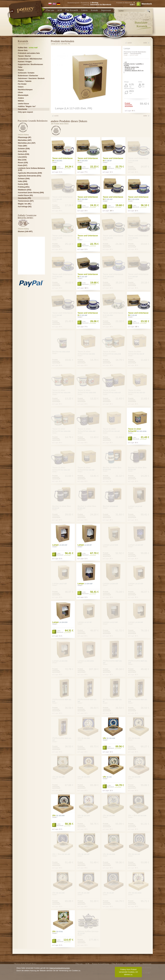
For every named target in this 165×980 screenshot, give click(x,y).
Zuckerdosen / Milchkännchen (30, 59)
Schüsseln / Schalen (26, 73)
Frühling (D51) (24, 187)
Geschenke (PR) (25, 198)
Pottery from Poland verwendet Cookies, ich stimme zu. (128, 972)
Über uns (50, 10)
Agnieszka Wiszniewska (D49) (30, 173)
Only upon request (26, 112)
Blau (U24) (22, 160)
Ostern (21, 87)
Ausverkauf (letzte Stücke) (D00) (31, 193)
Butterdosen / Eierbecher (28, 76)
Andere (21, 98)
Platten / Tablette (25, 81)
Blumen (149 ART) (25, 232)
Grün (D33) (22, 151)
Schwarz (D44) (24, 179)
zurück (130, 43)
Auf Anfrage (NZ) (25, 207)
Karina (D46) (23, 184)
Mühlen (21, 101)
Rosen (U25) (23, 163)
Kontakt (95, 10)
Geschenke (23, 109)
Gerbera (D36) (24, 154)
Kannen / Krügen (25, 62)
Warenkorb (144, 4)
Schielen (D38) (24, 149)
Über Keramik (72, 10)
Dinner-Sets (23, 50)
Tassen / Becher (25, 56)
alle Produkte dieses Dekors (60, 124)
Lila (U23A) (23, 157)
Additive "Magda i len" (27, 106)
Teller (20, 67)
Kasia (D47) (23, 165)
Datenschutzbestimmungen (60, 968)
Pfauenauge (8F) (25, 137)
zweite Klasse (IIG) (25, 195)
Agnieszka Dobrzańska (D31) (30, 176)
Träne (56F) (23, 146)
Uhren (21, 92)
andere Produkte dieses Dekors (69, 121)
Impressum (106, 10)
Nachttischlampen (25, 90)
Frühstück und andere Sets (29, 53)
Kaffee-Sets (28, 48)
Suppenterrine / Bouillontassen (31, 64)
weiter (145, 43)
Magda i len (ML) (25, 204)
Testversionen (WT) (26, 201)
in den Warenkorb (60, 168)
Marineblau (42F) (25, 140)
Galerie (84, 10)
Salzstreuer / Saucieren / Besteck (31, 78)
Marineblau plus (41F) (27, 143)
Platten (21, 70)
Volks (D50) (23, 181)
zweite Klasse (24, 104)
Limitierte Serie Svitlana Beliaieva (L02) (32, 169)
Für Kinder (22, 84)
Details (55, 162)
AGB (60, 10)
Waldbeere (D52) (25, 190)
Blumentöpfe (23, 95)
